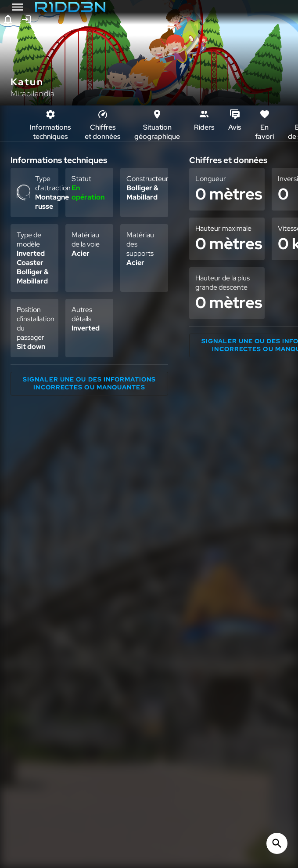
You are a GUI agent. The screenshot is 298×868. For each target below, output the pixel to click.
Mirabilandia (33, 93)
